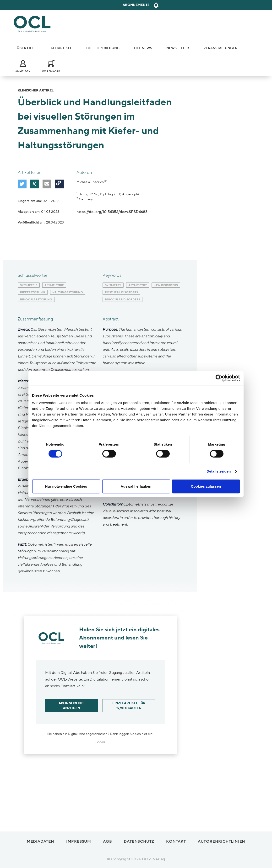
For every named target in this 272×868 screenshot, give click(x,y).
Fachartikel (60, 48)
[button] (21, 183)
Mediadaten (41, 840)
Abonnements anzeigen (71, 704)
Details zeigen (219, 471)
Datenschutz (139, 840)
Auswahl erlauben (136, 486)
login (100, 741)
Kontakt (176, 840)
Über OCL (25, 48)
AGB (107, 840)
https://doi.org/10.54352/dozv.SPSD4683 (112, 212)
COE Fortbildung (103, 48)
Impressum (79, 840)
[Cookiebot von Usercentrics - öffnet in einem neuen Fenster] (219, 378)
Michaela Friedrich (90, 182)
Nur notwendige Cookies (66, 486)
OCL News (143, 48)
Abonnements (136, 5)
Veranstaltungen (220, 48)
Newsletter (178, 48)
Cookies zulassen (206, 486)
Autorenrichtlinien (222, 840)
